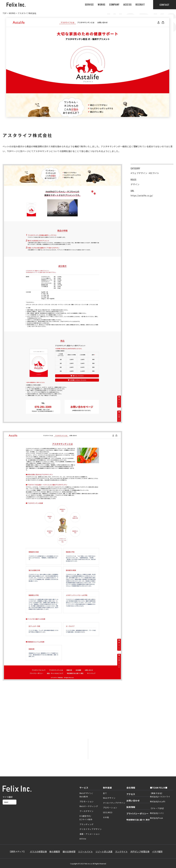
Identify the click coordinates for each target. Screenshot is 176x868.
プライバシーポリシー (138, 813)
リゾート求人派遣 (104, 852)
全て (105, 793)
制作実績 (107, 788)
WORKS (101, 4)
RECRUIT (140, 4)
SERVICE (89, 4)
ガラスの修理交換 (38, 852)
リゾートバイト (85, 852)
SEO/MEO (108, 812)
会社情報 (131, 788)
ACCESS (127, 4)
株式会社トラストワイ (160, 797)
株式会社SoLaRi (158, 801)
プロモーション (87, 801)
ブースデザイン (87, 811)
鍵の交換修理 (69, 852)
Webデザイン (109, 798)
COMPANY (114, 4)
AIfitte (83, 839)
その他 (106, 817)
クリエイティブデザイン (91, 829)
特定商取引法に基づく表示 (138, 820)
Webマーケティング (89, 806)
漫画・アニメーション (90, 834)
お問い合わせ (133, 801)
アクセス (131, 794)
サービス (84, 788)
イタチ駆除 (157, 852)
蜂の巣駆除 (55, 852)
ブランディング (87, 824)
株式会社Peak (157, 818)
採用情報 (131, 807)
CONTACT (165, 5)
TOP (5, 13)
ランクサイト (121, 852)
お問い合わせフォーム (45, 752)
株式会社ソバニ (157, 813)
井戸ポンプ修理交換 (140, 852)
